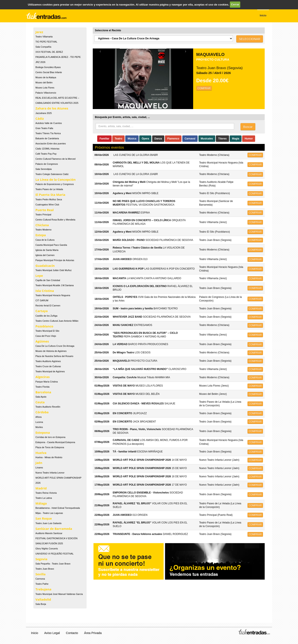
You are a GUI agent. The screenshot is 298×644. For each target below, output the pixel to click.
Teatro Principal (43, 215)
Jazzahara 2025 (44, 113)
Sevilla (41, 574)
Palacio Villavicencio (46, 93)
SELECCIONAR (250, 39)
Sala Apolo (41, 397)
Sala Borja (41, 604)
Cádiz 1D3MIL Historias (47, 149)
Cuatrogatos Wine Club (47, 205)
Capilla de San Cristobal (48, 280)
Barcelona (43, 392)
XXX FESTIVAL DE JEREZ (49, 52)
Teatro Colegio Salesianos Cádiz (52, 174)
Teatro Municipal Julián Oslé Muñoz (53, 270)
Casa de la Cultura (45, 240)
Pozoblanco (44, 326)
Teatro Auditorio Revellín (48, 407)
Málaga (41, 503)
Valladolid (43, 599)
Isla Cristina (45, 291)
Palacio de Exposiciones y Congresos (55, 184)
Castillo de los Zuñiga (46, 316)
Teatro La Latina (44, 498)
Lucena (39, 422)
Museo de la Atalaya (46, 77)
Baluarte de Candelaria (47, 138)
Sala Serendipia (44, 169)
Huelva (41, 453)
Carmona (40, 579)
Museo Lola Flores (45, 88)
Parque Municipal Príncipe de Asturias (55, 260)
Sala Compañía (43, 47)
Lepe (39, 276)
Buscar (248, 127)
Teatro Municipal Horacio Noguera (53, 295)
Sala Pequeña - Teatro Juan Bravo (53, 564)
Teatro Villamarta (44, 37)
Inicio (34, 633)
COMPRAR (204, 88)
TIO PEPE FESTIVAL (46, 42)
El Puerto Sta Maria (50, 195)
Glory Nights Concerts (47, 549)
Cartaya (42, 311)
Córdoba (42, 412)
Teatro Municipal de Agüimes (50, 371)
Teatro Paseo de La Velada (49, 189)
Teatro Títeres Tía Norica (48, 133)
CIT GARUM (42, 300)
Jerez (39, 32)
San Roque (44, 518)
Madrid (41, 488)
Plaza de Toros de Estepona (50, 447)
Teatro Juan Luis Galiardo (48, 523)
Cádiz (40, 118)
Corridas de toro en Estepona (50, 437)
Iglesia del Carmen (45, 255)
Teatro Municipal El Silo (47, 331)
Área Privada (93, 633)
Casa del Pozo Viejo (46, 336)
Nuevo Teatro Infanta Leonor (50, 473)
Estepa (41, 235)
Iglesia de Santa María (47, 250)
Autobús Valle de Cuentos (49, 123)
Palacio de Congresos (47, 164)
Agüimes (42, 341)
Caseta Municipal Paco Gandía (51, 245)
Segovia (41, 559)
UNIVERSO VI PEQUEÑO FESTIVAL (55, 554)
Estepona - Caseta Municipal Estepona (55, 442)
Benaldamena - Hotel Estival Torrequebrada (58, 508)
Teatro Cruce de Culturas (48, 366)
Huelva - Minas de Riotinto (49, 457)
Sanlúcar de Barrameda (54, 529)
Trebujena (43, 589)
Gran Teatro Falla (44, 128)
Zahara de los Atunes (52, 108)
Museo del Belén (44, 82)
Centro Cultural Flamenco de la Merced (55, 159)
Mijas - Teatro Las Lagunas (49, 513)
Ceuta (40, 402)
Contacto (72, 633)
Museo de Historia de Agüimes (51, 351)
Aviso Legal (52, 633)
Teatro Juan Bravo (45, 569)
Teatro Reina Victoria (46, 493)
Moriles (39, 427)
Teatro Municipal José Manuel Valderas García (59, 594)
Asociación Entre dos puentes (51, 144)
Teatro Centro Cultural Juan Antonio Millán (57, 321)
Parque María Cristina (47, 382)
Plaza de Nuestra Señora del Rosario (54, 356)
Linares (39, 468)
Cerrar (235, 4)
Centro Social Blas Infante (49, 72)
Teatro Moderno (44, 230)
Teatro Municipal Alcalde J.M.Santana (55, 285)
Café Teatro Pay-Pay (46, 154)
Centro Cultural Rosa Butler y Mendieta (55, 220)
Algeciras (43, 377)
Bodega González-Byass (48, 67)
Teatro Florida (42, 387)
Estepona (43, 432)
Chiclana (42, 225)
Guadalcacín (45, 266)
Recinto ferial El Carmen (48, 306)
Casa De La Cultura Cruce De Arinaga (55, 346)
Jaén (39, 463)
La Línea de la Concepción (56, 179)
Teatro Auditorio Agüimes (48, 361)
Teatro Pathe (42, 584)
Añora (39, 417)
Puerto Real (45, 210)
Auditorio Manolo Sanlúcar (49, 533)
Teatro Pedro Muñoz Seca (49, 199)
